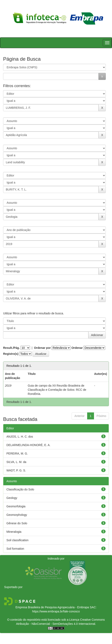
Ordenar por (42, 348)
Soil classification (17, 540)
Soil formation (15, 549)
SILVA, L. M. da (16, 462)
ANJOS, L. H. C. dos (20, 437)
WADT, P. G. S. (16, 470)
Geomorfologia (16, 506)
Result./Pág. (11, 348)
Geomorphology (17, 515)
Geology (12, 498)
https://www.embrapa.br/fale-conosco (56, 611)
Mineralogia (14, 532)
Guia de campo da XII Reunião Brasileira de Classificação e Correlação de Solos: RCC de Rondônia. (57, 390)
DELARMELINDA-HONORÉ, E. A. (28, 445)
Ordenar (77, 348)
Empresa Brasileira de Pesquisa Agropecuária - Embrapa (52, 607)
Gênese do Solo (17, 523)
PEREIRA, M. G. (17, 453)
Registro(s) (11, 354)
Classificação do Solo (20, 489)
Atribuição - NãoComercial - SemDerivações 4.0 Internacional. (56, 624)
